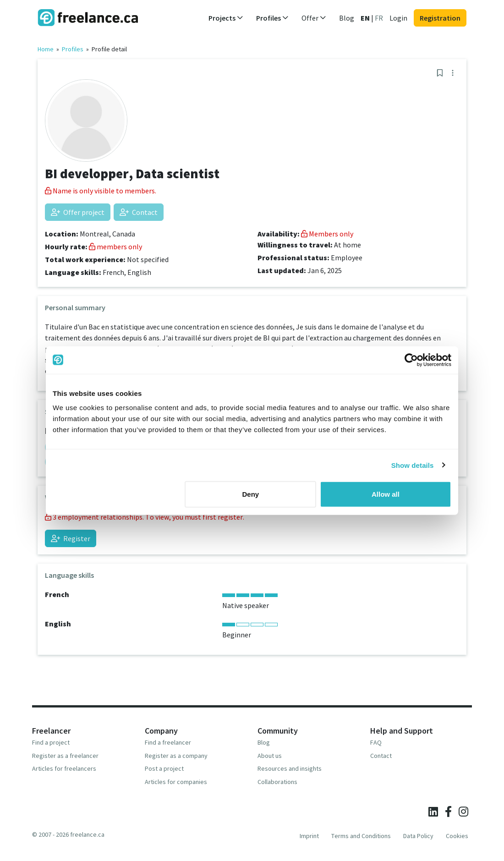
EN (365, 18)
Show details (413, 465)
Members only (327, 234)
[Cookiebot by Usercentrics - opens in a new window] (411, 360)
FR (379, 18)
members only (115, 247)
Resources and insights (290, 768)
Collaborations (277, 782)
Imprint (309, 836)
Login (398, 18)
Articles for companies (176, 782)
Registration (440, 18)
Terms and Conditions (361, 836)
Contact (139, 212)
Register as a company (176, 756)
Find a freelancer (168, 742)
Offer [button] (314, 18)
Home (46, 49)
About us (270, 756)
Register (71, 538)
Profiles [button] (272, 18)
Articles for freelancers (64, 768)
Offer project (78, 212)
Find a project (51, 742)
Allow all (386, 494)
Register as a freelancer (65, 756)
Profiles (73, 49)
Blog (347, 18)
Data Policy (418, 836)
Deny (251, 494)
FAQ (376, 742)
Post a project (164, 768)
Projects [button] (226, 18)
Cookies (457, 836)
